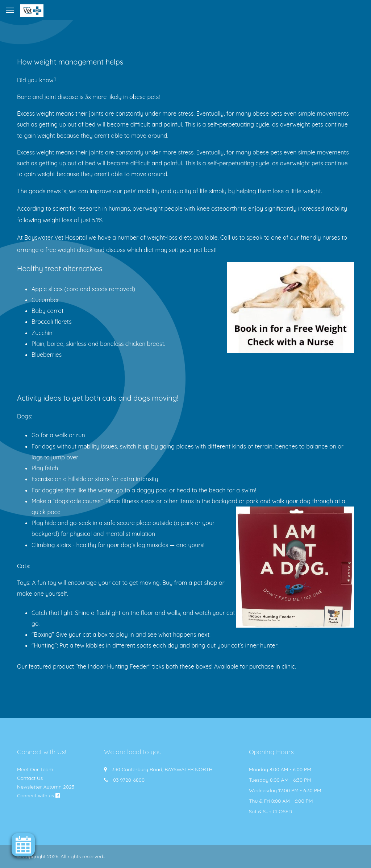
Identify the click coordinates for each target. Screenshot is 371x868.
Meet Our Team (35, 769)
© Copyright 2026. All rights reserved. (61, 856)
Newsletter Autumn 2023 (46, 787)
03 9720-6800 (129, 780)
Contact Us (30, 778)
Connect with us (36, 795)
